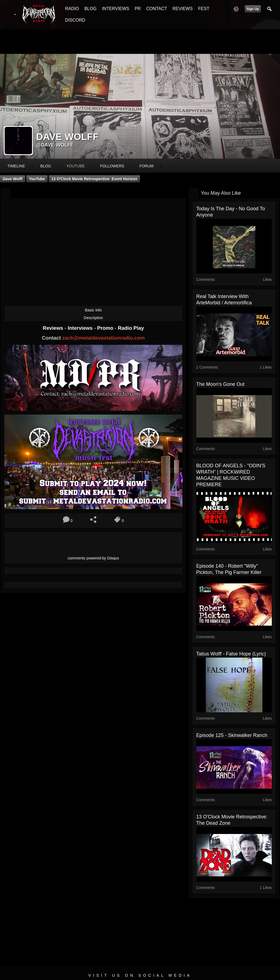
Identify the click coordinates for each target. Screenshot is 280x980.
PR (138, 9)
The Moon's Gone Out (221, 384)
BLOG (91, 9)
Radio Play (131, 328)
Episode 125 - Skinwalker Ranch (232, 735)
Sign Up (253, 9)
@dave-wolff (55, 145)
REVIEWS (183, 9)
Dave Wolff (13, 179)
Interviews (81, 328)
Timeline (16, 166)
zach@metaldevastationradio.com (103, 338)
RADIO (72, 9)
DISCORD (75, 20)
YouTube (37, 179)
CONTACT (157, 9)
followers (112, 166)
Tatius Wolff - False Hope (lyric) (231, 654)
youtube (75, 166)
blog (46, 166)
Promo (106, 328)
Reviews (54, 328)
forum (146, 166)
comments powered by (94, 558)
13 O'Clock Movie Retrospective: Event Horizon (94, 179)
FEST (204, 9)
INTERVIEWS (116, 9)
